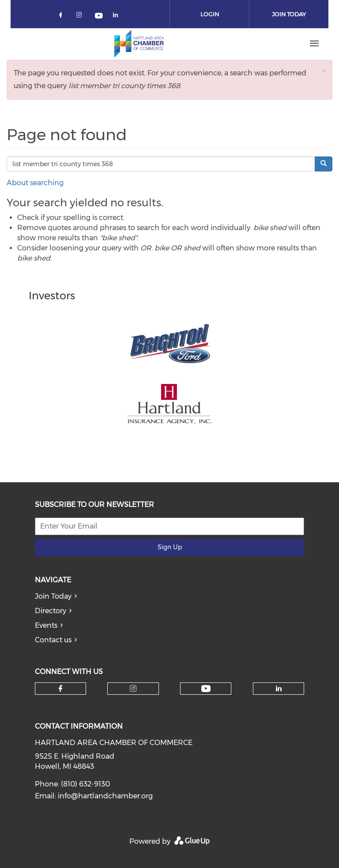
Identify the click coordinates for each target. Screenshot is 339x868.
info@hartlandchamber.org (105, 796)
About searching (35, 183)
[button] (324, 71)
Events (46, 625)
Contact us (53, 640)
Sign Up (170, 547)
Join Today (53, 596)
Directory (51, 611)
